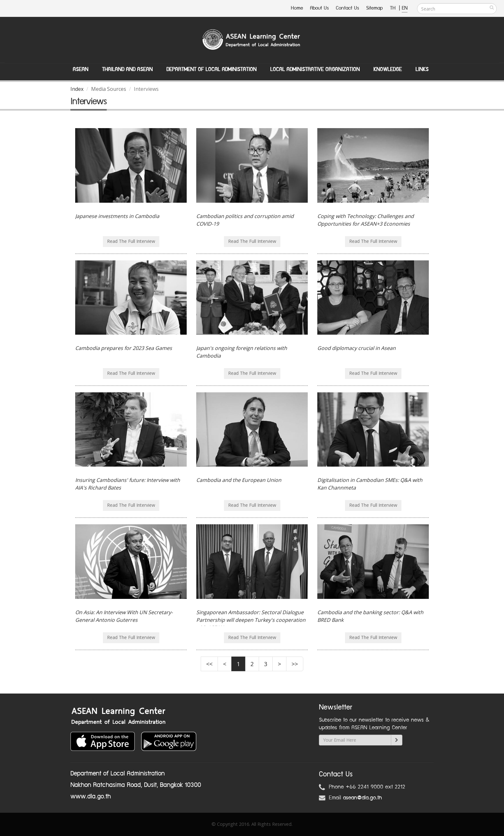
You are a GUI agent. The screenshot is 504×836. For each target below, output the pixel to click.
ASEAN (80, 69)
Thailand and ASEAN (127, 69)
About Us (319, 8)
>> (295, 664)
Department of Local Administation (211, 69)
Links (422, 69)
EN (405, 8)
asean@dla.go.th (363, 798)
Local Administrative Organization (315, 69)
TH (394, 8)
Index (77, 89)
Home (297, 8)
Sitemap (374, 8)
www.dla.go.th (91, 796)
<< (209, 664)
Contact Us (347, 8)
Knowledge (388, 69)
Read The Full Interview (131, 241)
